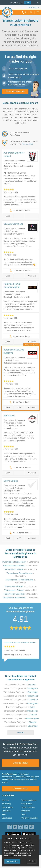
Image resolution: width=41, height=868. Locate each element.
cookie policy (10, 856)
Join (27, 2)
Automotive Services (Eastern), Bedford (20, 642)
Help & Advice (7, 807)
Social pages (7, 818)
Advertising (6, 804)
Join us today (20, 763)
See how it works (20, 789)
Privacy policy (27, 804)
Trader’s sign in (34, 7)
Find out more (27, 144)
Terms (24, 814)
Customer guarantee (30, 818)
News (4, 814)
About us (5, 800)
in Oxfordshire (20, 562)
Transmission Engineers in (20, 685)
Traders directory (28, 807)
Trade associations (29, 800)
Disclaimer (26, 811)
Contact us (6, 811)
